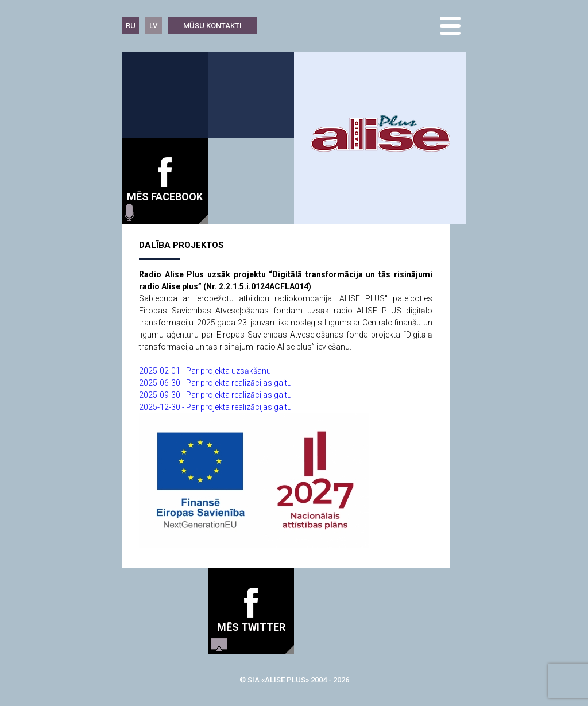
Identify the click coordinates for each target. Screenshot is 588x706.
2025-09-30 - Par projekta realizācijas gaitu (215, 395)
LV (153, 26)
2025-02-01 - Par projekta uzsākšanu (205, 371)
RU (131, 26)
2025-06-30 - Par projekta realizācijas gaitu (215, 383)
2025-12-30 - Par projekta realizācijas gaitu (215, 407)
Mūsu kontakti (212, 26)
